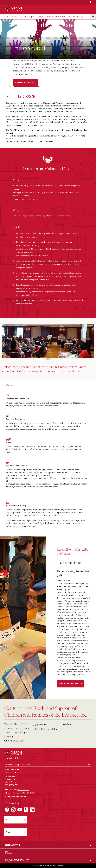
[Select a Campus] (48, 765)
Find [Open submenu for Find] (8, 852)
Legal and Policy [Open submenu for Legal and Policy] (17, 860)
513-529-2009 (40, 724)
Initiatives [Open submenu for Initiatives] (12, 845)
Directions (67, 724)
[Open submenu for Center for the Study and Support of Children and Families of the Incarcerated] (93, 17)
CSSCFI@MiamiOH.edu (46, 729)
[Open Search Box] (90, 2)
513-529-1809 (23, 789)
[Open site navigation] (90, 9)
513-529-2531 (28, 793)
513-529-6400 (22, 797)
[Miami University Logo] (13, 9)
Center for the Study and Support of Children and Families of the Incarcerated (43, 17)
